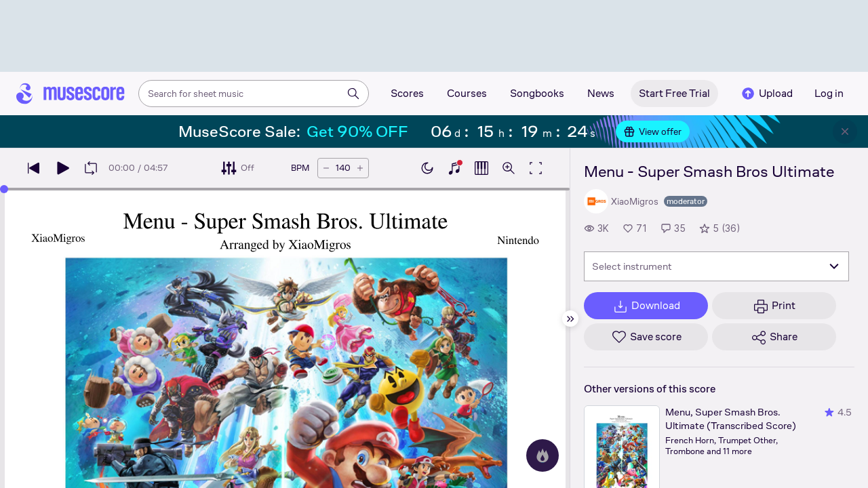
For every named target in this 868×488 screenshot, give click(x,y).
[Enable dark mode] (427, 168)
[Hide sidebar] (570, 319)
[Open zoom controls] (509, 168)
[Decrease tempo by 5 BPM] (326, 168)
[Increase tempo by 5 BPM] (360, 168)
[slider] (4, 189)
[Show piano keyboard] (454, 168)
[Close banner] (845, 131)
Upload (766, 94)
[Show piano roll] (481, 168)
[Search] (353, 94)
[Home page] (71, 94)
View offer (653, 131)
